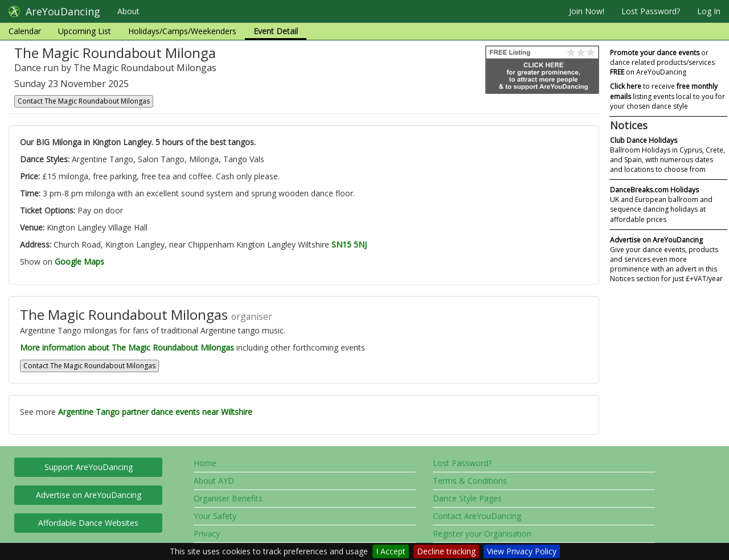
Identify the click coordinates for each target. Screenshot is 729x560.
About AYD (214, 481)
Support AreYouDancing (89, 467)
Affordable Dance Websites (88, 523)
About (128, 11)
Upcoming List (85, 31)
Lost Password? (651, 11)
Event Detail (276, 31)
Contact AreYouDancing (477, 516)
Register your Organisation (482, 534)
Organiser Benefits (228, 498)
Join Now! (587, 11)
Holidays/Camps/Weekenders (182, 31)
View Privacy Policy (522, 551)
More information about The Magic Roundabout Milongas (127, 347)
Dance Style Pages (467, 498)
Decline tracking (446, 551)
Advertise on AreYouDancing (89, 495)
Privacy (207, 534)
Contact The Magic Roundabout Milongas (84, 101)
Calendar (25, 31)
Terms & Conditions (470, 481)
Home (205, 463)
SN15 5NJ (349, 244)
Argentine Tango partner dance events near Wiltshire (155, 412)
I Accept (391, 551)
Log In (709, 11)
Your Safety (215, 516)
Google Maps (79, 262)
